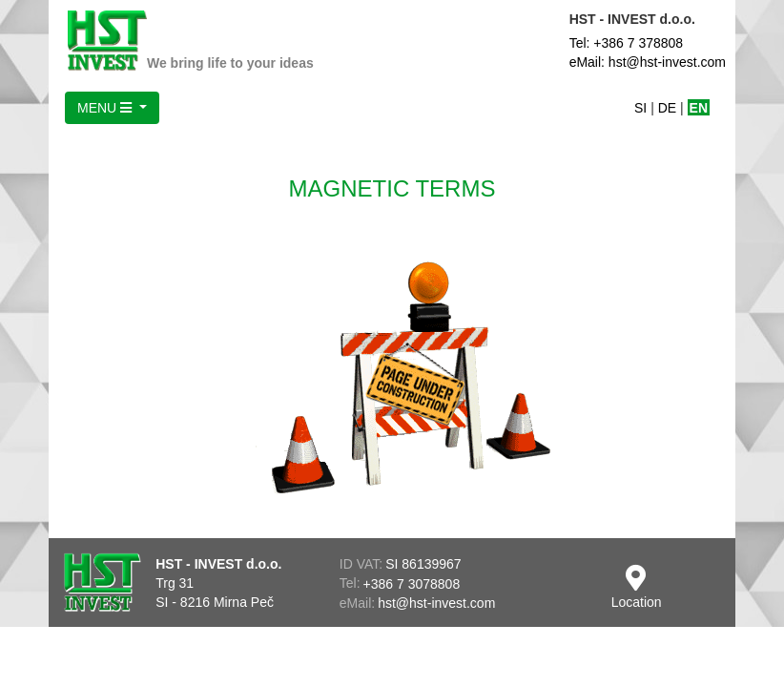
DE (667, 108)
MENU (106, 108)
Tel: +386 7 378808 (627, 43)
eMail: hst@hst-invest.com (648, 62)
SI (640, 108)
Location (637, 587)
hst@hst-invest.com (436, 603)
